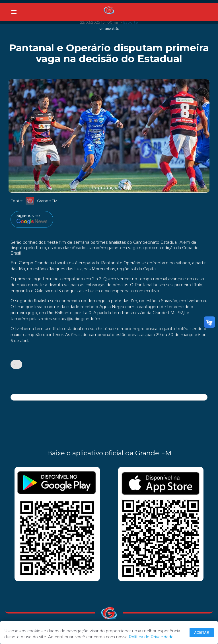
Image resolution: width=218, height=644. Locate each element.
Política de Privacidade (151, 637)
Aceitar (202, 632)
